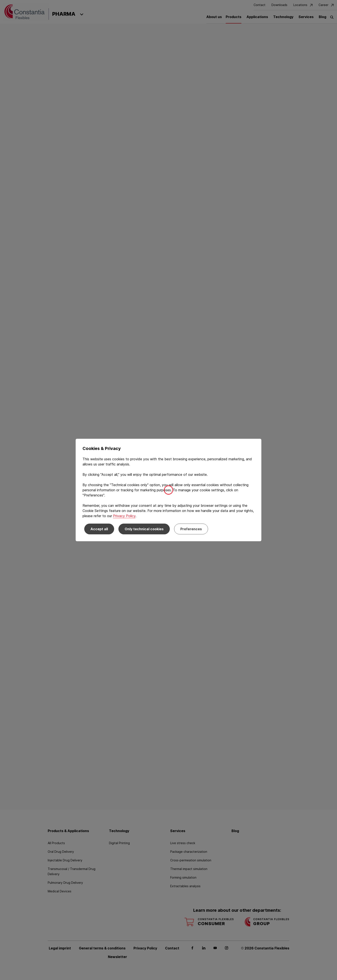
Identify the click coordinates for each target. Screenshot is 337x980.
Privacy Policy (124, 516)
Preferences (191, 529)
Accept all (99, 529)
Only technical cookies (144, 529)
